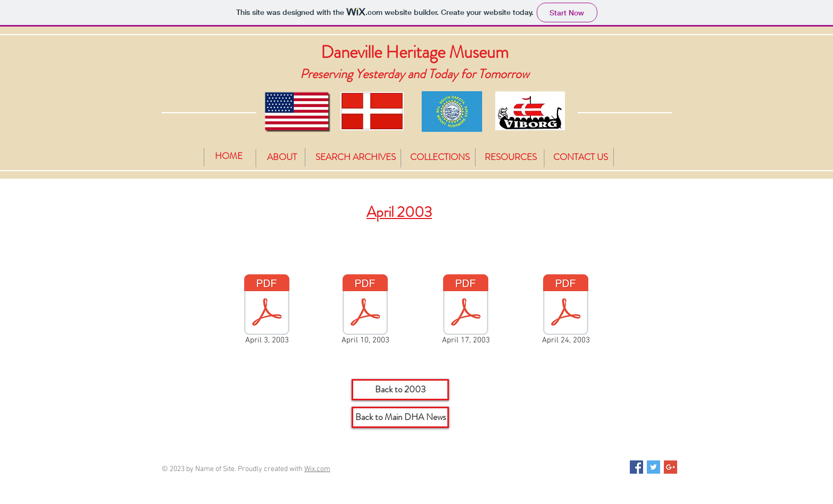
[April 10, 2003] (365, 312)
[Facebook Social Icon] (636, 467)
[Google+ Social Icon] (670, 467)
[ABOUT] (282, 157)
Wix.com (317, 469)
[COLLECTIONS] (440, 157)
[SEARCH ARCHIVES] (355, 157)
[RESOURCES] (511, 157)
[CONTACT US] (580, 157)
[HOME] (229, 156)
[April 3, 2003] (267, 312)
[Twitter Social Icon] (653, 467)
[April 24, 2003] (566, 312)
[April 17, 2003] (466, 312)
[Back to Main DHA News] (400, 417)
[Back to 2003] (400, 390)
